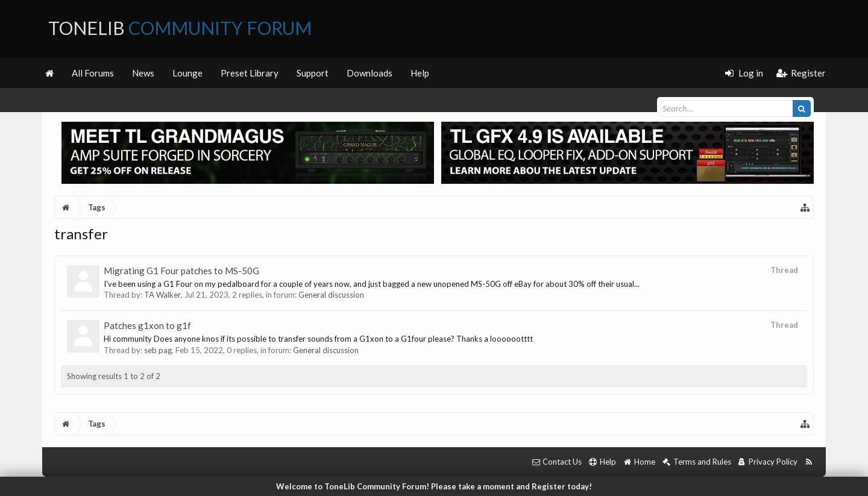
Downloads (370, 73)
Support (313, 73)
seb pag (158, 350)
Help (420, 73)
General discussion (331, 295)
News (143, 73)
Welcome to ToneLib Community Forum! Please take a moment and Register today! (434, 486)
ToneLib (180, 28)
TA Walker (162, 295)
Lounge (187, 73)
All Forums (93, 73)
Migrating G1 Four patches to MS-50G (181, 271)
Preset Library (250, 73)
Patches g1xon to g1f (147, 325)
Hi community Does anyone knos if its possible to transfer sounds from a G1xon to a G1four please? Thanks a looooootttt (318, 339)
